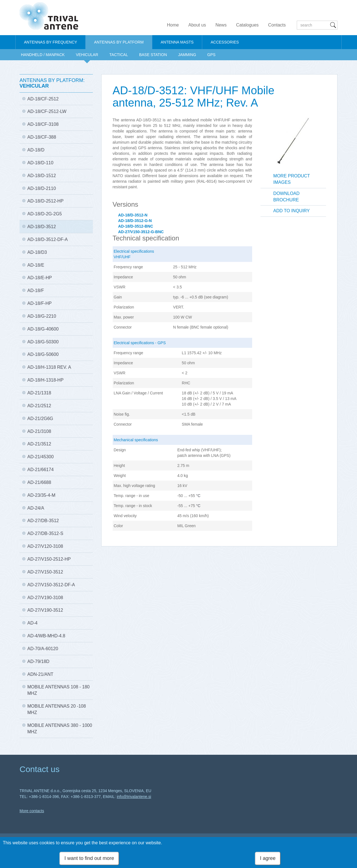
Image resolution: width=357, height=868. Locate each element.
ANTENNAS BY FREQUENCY (50, 42)
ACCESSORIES (225, 42)
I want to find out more (89, 858)
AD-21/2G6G (40, 419)
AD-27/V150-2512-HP (49, 559)
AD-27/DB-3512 (43, 521)
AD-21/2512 (39, 406)
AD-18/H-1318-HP (45, 380)
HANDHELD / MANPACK (43, 55)
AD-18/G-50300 (43, 342)
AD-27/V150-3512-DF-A (51, 585)
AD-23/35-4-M (41, 495)
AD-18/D (36, 150)
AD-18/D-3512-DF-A (48, 239)
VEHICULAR (87, 55)
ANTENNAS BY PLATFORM (119, 42)
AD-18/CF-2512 (43, 99)
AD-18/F (36, 290)
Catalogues (247, 25)
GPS (211, 55)
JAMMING (187, 55)
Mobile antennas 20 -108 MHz (57, 709)
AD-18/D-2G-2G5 (45, 214)
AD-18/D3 (37, 252)
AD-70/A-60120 (43, 649)
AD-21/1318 (39, 393)
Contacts (277, 25)
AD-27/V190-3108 (45, 598)
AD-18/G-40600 (43, 329)
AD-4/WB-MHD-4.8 (46, 636)
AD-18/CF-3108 (43, 124)
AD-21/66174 (40, 470)
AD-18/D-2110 (42, 188)
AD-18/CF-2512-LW (47, 111)
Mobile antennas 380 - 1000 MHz (60, 729)
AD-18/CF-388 (42, 137)
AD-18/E (36, 265)
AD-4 (32, 623)
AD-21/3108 (39, 431)
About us (197, 25)
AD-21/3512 (39, 444)
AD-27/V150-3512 (45, 572)
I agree (268, 858)
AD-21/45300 (40, 457)
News (221, 25)
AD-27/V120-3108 (45, 546)
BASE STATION (153, 55)
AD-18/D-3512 (42, 227)
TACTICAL (119, 55)
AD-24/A (36, 508)
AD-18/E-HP (40, 278)
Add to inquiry (292, 211)
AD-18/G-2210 (42, 316)
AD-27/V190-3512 (45, 610)
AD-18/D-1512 (42, 176)
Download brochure (286, 197)
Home (173, 25)
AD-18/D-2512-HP (45, 201)
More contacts (32, 811)
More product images (292, 179)
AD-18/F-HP (39, 303)
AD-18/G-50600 (43, 354)
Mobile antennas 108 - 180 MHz (58, 690)
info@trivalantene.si (134, 797)
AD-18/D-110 (40, 163)
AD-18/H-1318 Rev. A (49, 367)
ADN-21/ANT (40, 674)
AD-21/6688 (39, 482)
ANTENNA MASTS (177, 42)
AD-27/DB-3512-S (45, 533)
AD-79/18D (38, 661)
